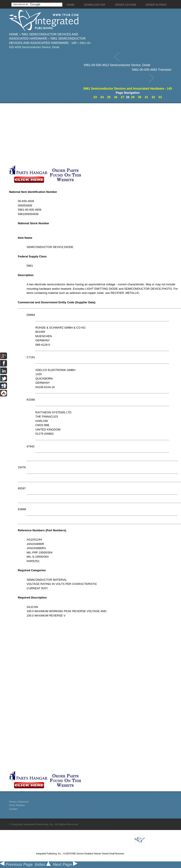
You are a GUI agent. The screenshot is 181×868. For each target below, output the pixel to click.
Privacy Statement (19, 802)
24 (102, 97)
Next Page (65, 864)
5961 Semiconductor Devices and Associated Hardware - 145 (128, 89)
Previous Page (16, 864)
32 (153, 97)
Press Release (17, 805)
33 (160, 97)
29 (133, 97)
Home (14, 34)
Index (43, 864)
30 (140, 97)
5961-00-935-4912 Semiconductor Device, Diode (117, 65)
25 (109, 97)
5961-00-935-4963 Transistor (152, 70)
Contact (13, 809)
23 (95, 97)
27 (123, 97)
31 (147, 97)
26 (116, 97)
